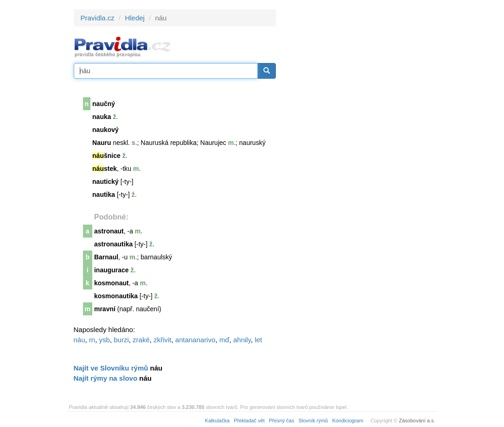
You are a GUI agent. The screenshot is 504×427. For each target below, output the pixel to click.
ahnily (242, 340)
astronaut (109, 231)
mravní (105, 309)
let (258, 340)
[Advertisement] (359, 148)
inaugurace (112, 270)
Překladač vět (249, 421)
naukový (105, 130)
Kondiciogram (348, 421)
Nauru (102, 143)
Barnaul (106, 257)
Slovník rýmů (313, 421)
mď (224, 340)
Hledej (135, 18)
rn (92, 340)
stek (105, 169)
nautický (105, 182)
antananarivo (195, 340)
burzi (121, 340)
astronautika (113, 244)
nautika (104, 195)
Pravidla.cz (98, 18)
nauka (102, 117)
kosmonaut (112, 283)
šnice (106, 156)
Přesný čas (281, 421)
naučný (104, 104)
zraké (141, 340)
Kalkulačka (217, 421)
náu (80, 340)
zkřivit (162, 340)
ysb (105, 340)
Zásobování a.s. (417, 421)
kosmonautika (116, 296)
